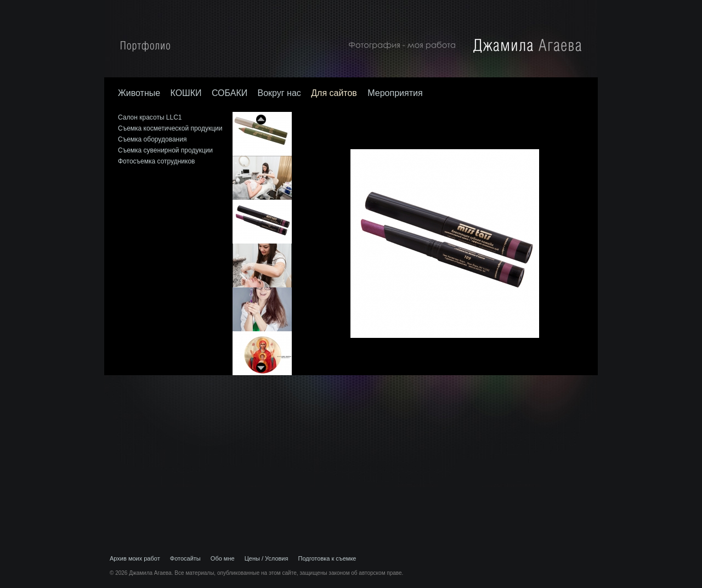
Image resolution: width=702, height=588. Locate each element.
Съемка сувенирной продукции (165, 150)
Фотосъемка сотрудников (156, 161)
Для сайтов (335, 93)
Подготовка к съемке (327, 558)
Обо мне (223, 558)
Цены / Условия (267, 558)
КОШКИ (186, 93)
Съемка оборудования (152, 139)
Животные (139, 93)
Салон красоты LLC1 (150, 117)
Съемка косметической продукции (170, 128)
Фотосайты (185, 558)
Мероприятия (395, 93)
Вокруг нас (279, 93)
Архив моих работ (135, 558)
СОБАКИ (230, 93)
